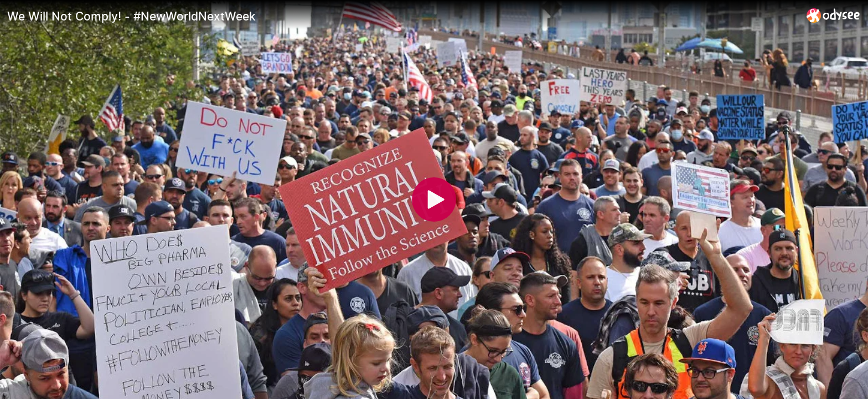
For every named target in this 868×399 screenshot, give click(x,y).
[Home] (833, 15)
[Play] (434, 199)
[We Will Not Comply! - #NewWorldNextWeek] (402, 16)
